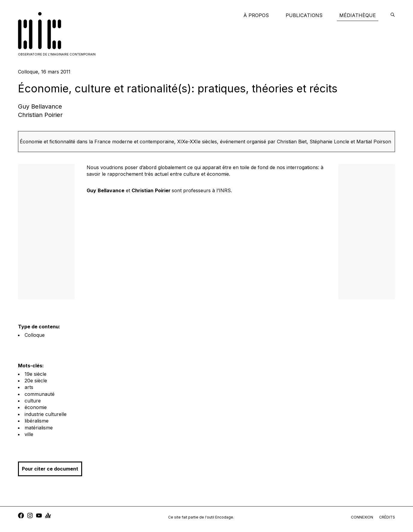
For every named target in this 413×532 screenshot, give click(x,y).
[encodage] (393, 15)
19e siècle (36, 374)
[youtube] (39, 516)
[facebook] (21, 516)
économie (36, 407)
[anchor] (48, 516)
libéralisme (37, 421)
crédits (387, 517)
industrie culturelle (46, 414)
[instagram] (30, 516)
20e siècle (36, 381)
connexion (362, 517)
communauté (40, 394)
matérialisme (39, 428)
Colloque (35, 335)
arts (29, 387)
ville (29, 434)
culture (33, 401)
